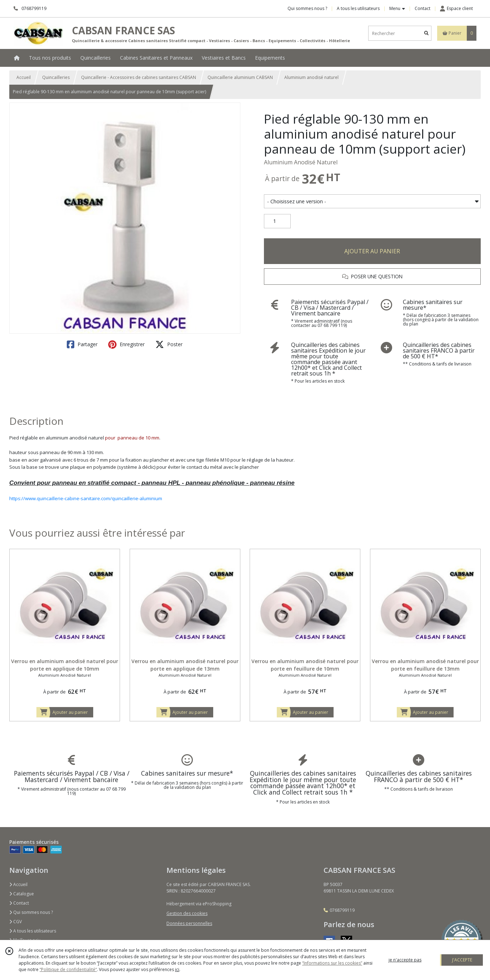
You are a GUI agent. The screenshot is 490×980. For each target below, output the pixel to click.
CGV (16, 922)
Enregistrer (126, 344)
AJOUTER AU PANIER (372, 251)
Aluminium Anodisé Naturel (301, 162)
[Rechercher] (426, 33)
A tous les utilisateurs (33, 931)
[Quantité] (277, 221)
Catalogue (22, 894)
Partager (82, 344)
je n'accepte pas (405, 960)
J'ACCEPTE (462, 960)
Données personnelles (189, 923)
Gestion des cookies (187, 913)
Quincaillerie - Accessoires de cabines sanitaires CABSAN (139, 77)
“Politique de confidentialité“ (68, 969)
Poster (169, 344)
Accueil (24, 77)
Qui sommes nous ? (31, 912)
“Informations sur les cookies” (332, 963)
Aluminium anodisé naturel (311, 77)
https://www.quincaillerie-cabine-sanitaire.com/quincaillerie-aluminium (86, 498)
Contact (422, 8)
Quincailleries (56, 77)
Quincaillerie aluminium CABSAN (240, 77)
